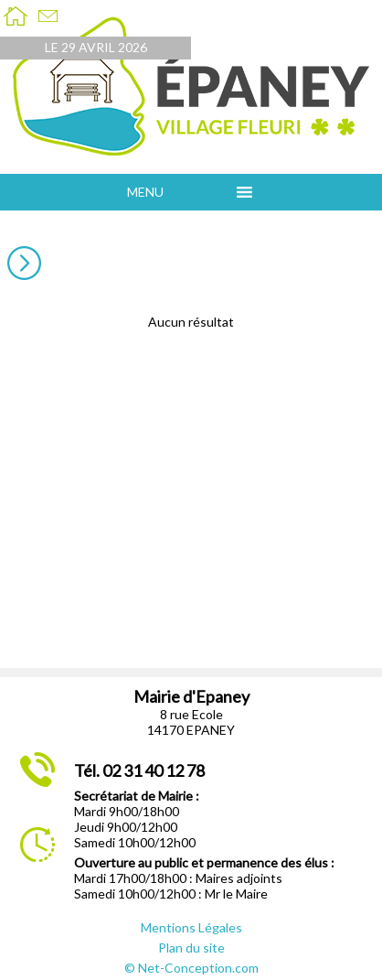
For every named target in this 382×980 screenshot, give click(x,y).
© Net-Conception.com (191, 968)
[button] (177, 192)
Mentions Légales (191, 927)
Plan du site (191, 948)
